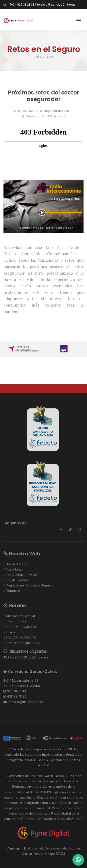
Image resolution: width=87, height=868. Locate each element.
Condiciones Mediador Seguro (29, 585)
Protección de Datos (22, 575)
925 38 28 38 (16, 691)
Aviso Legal (14, 569)
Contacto (13, 591)
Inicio (38, 57)
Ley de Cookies (18, 580)
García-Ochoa (16, 564)
